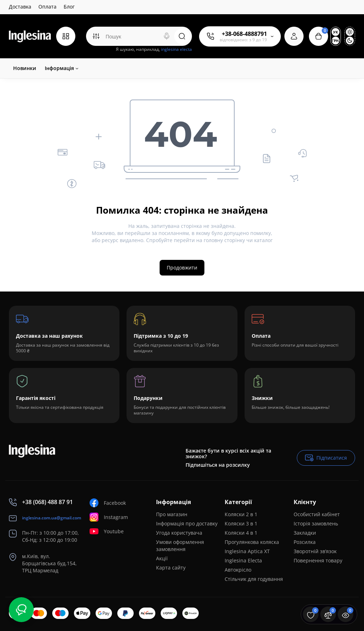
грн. (336, 41)
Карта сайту (171, 568)
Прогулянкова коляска (252, 542)
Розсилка (305, 542)
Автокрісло (238, 570)
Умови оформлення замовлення (180, 546)
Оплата (47, 7)
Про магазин (172, 514)
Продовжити (182, 268)
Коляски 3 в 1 (241, 523)
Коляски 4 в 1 (241, 533)
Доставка (20, 7)
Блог (69, 7)
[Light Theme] (350, 32)
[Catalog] (66, 36)
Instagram (109, 517)
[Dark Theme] (350, 41)
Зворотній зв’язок (315, 551)
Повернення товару (318, 560)
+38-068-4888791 (244, 34)
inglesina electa (176, 49)
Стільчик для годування (254, 579)
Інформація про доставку (187, 523)
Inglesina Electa (243, 560)
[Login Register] (294, 36)
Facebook (108, 503)
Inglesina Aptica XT (247, 551)
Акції (162, 558)
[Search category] (96, 36)
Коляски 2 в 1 (241, 514)
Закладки (305, 533)
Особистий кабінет (317, 514)
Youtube (107, 531)
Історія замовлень (316, 523)
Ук (336, 32)
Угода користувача (179, 533)
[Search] (167, 36)
